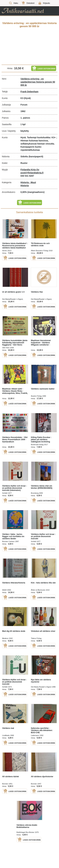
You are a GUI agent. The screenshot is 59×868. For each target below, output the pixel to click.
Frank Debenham (29, 92)
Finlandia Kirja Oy (30, 170)
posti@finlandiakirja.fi (32, 173)
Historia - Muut (28, 182)
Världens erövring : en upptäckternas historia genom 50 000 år (38, 82)
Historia (25, 186)
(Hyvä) (27, 98)
